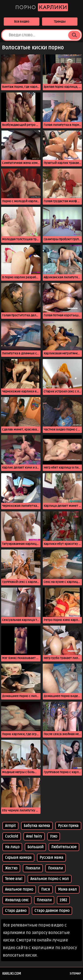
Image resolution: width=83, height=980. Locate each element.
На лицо (12, 847)
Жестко (11, 868)
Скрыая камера (18, 858)
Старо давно (16, 911)
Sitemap (75, 974)
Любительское (64, 847)
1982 (63, 900)
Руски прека (68, 826)
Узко (54, 836)
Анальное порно (19, 890)
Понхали (55, 868)
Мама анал (67, 890)
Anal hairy (34, 836)
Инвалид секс (17, 900)
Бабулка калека (37, 826)
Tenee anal (14, 879)
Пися (46, 890)
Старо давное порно (52, 911)
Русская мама (51, 858)
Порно (42, 7)
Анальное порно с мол (50, 879)
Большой (35, 847)
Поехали (33, 868)
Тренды (60, 22)
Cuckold (12, 836)
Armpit (10, 826)
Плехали (44, 900)
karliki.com (12, 974)
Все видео (22, 22)
